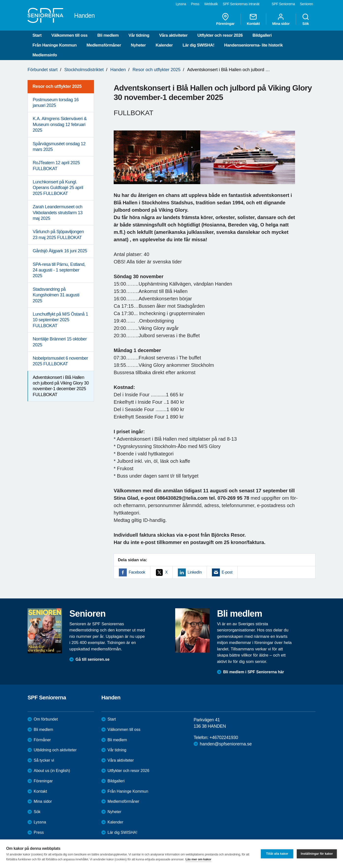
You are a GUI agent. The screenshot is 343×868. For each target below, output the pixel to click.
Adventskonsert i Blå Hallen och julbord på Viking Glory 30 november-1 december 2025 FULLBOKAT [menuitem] (61, 386)
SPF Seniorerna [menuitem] (283, 4)
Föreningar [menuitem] (225, 19)
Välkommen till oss (70, 35)
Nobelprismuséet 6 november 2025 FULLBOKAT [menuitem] (60, 361)
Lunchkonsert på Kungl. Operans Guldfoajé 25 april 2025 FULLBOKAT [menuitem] (58, 188)
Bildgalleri (262, 35)
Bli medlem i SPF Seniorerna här (254, 672)
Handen (118, 70)
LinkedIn (195, 572)
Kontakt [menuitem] (253, 19)
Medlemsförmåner (104, 45)
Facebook (137, 572)
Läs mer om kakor (198, 859)
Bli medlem (108, 35)
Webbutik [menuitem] (211, 4)
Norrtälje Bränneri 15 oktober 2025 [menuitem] (60, 342)
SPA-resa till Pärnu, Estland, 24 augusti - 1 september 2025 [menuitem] (59, 270)
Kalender (164, 45)
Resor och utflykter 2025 (156, 70)
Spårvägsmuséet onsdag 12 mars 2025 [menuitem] (59, 147)
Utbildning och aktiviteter (55, 750)
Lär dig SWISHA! (198, 45)
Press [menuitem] (195, 4)
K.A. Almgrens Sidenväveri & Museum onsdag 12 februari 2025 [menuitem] (60, 124)
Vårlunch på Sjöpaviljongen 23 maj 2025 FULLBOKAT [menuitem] (58, 234)
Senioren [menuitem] (306, 4)
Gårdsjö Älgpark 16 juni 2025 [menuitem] (60, 251)
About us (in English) (52, 771)
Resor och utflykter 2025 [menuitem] (57, 86)
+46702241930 (224, 738)
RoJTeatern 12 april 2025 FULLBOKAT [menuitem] (56, 166)
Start (37, 35)
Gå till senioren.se (93, 659)
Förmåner (42, 740)
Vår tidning (139, 35)
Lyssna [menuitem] (181, 4)
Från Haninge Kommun (55, 45)
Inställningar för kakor (317, 854)
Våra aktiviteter (173, 35)
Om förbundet (46, 719)
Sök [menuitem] (306, 19)
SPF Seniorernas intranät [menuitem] (241, 4)
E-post (227, 572)
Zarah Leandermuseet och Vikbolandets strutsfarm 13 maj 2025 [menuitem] (58, 213)
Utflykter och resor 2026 (220, 35)
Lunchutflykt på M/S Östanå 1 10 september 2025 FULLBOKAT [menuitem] (60, 320)
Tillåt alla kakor (277, 854)
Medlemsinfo (45, 55)
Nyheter (138, 45)
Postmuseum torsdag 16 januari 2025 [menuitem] (56, 103)
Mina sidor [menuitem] (281, 19)
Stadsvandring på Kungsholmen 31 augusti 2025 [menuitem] (56, 295)
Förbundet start (43, 70)
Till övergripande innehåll (0, 0)
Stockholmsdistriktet (84, 70)
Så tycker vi (44, 760)
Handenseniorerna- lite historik (253, 45)
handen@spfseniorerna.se (226, 744)
